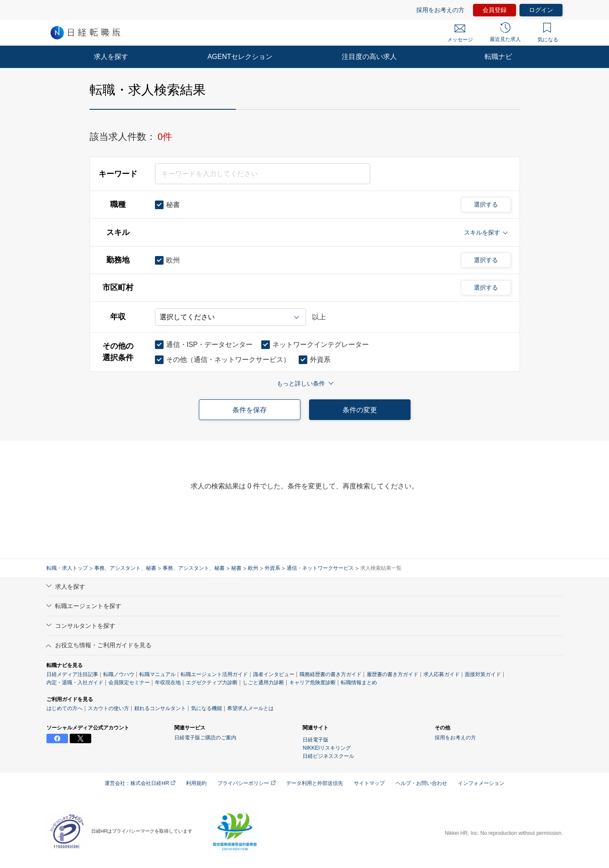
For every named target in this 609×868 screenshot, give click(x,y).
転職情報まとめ (359, 683)
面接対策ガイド (483, 674)
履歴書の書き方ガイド (393, 674)
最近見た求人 (505, 32)
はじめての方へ (65, 708)
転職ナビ (498, 57)
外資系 (272, 568)
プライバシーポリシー (246, 783)
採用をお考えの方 (440, 10)
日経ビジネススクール (328, 756)
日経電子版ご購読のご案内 (205, 738)
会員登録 (495, 10)
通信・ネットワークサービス (320, 568)
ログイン (541, 10)
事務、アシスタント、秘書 (125, 568)
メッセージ (460, 34)
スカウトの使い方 (108, 708)
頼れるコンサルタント (160, 708)
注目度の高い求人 (369, 57)
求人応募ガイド (442, 674)
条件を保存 (250, 410)
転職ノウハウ (119, 674)
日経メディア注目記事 (72, 674)
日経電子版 (315, 740)
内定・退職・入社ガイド (75, 683)
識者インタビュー (274, 674)
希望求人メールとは (250, 708)
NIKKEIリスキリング (326, 748)
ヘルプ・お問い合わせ (421, 783)
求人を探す (111, 57)
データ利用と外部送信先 (315, 783)
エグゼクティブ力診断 (212, 683)
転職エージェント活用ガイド (214, 674)
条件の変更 (360, 410)
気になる (548, 33)
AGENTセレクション (240, 57)
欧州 (253, 568)
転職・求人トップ (67, 568)
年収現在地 (168, 683)
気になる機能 (207, 708)
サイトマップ (369, 783)
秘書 (236, 568)
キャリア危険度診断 (312, 683)
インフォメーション (481, 783)
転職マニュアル (158, 674)
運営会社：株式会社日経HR (140, 783)
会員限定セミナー (129, 683)
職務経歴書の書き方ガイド (331, 674)
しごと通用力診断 (263, 683)
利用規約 (196, 783)
